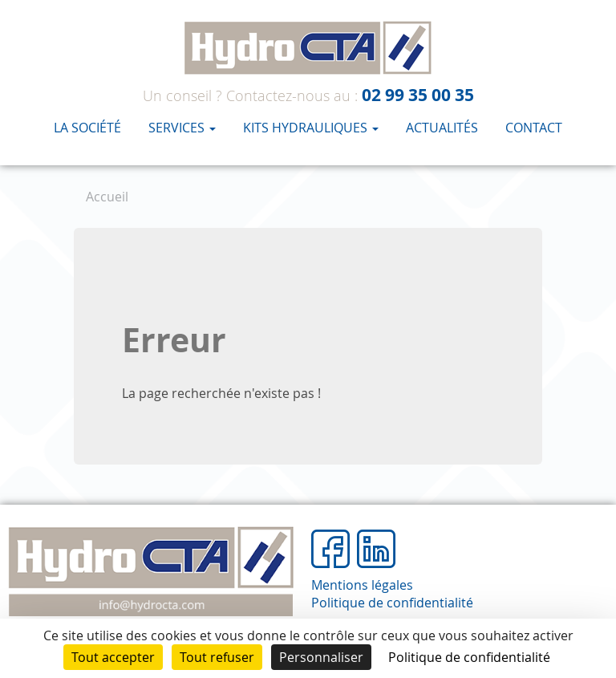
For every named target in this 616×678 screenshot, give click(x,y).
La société (87, 128)
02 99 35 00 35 (418, 95)
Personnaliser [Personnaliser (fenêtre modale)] (321, 657)
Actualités (442, 128)
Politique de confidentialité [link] (469, 657)
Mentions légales (362, 585)
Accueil (107, 197)
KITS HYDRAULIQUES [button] (311, 128)
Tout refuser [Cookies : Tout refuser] (217, 657)
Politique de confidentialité (392, 603)
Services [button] (182, 128)
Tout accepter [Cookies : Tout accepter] (113, 657)
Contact (534, 128)
